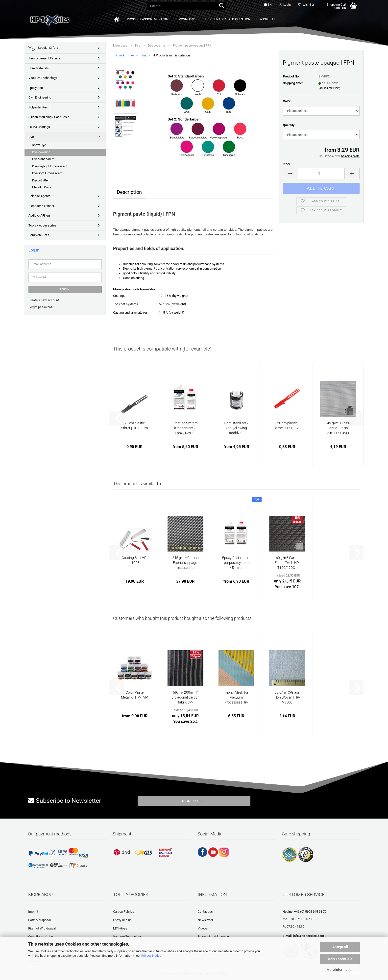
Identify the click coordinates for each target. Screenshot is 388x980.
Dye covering (41, 152)
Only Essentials (340, 959)
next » (133, 55)
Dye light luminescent (47, 173)
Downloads (188, 19)
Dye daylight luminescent (50, 166)
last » (146, 55)
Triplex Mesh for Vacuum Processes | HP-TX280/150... (236, 698)
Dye (31, 137)
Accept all (340, 947)
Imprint (33, 912)
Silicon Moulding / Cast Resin (49, 117)
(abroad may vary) (329, 88)
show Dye (39, 145)
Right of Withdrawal (42, 928)
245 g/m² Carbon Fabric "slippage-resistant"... (185, 563)
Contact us (205, 912)
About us (267, 19)
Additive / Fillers (40, 215)
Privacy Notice (151, 956)
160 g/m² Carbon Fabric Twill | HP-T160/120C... (287, 563)
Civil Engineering (40, 97)
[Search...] (221, 6)
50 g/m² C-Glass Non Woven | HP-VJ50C (287, 697)
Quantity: (289, 125)
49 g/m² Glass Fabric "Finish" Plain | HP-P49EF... (338, 428)
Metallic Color (42, 187)
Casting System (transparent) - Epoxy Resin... (185, 428)
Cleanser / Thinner (41, 206)
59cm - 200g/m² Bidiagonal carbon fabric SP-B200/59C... (185, 698)
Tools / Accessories (42, 225)
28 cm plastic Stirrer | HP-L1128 (134, 426)
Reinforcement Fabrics (44, 58)
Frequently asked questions (229, 19)
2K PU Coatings (39, 127)
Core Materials (39, 68)
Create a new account (44, 300)
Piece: (287, 164)
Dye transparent (43, 159)
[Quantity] (321, 173)
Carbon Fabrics (124, 912)
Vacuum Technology (43, 78)
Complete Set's (39, 235)
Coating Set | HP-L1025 (135, 560)
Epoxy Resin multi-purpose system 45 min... (236, 563)
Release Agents (39, 196)
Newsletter (205, 920)
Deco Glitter (40, 180)
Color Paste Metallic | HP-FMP (134, 695)
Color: (287, 101)
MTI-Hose (120, 928)
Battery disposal (39, 920)
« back (120, 55)
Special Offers (43, 48)
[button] (268, 5)
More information (340, 970)
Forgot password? (41, 307)
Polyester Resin (39, 107)
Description (129, 192)
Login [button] (285, 5)
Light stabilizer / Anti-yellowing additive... (236, 428)
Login (65, 289)
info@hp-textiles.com (309, 936)
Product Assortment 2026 (149, 19)
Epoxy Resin (37, 88)
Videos (203, 928)
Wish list (306, 5)
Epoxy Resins (122, 920)
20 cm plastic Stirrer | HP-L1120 (287, 426)
